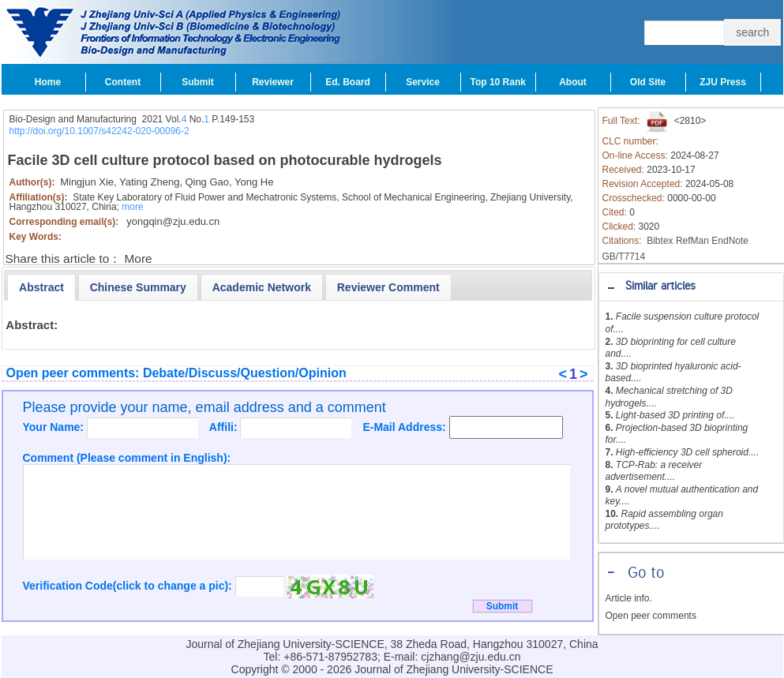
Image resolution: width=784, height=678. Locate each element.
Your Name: (55, 427)
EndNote (730, 241)
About (573, 82)
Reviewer (273, 82)
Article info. (629, 598)
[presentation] (41, 287)
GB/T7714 (624, 257)
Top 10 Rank (498, 82)
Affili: (225, 427)
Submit (198, 82)
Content (123, 82)
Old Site (648, 82)
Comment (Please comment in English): (127, 458)
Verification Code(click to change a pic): (129, 586)
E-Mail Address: (405, 427)
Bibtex (660, 241)
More (139, 258)
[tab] (691, 287)
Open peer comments (651, 616)
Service (423, 82)
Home (48, 82)
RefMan (692, 241)
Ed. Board (348, 82)
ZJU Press (723, 82)
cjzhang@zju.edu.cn (471, 657)
